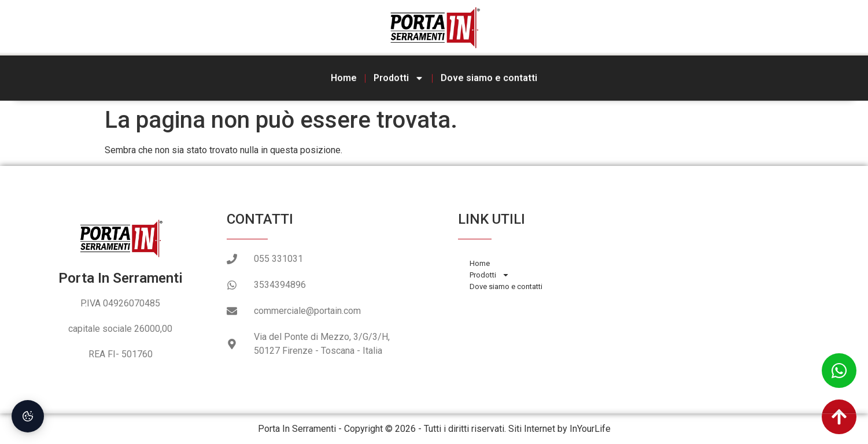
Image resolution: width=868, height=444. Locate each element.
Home (344, 77)
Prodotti (399, 77)
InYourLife (590, 429)
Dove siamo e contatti (489, 77)
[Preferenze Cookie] (28, 416)
